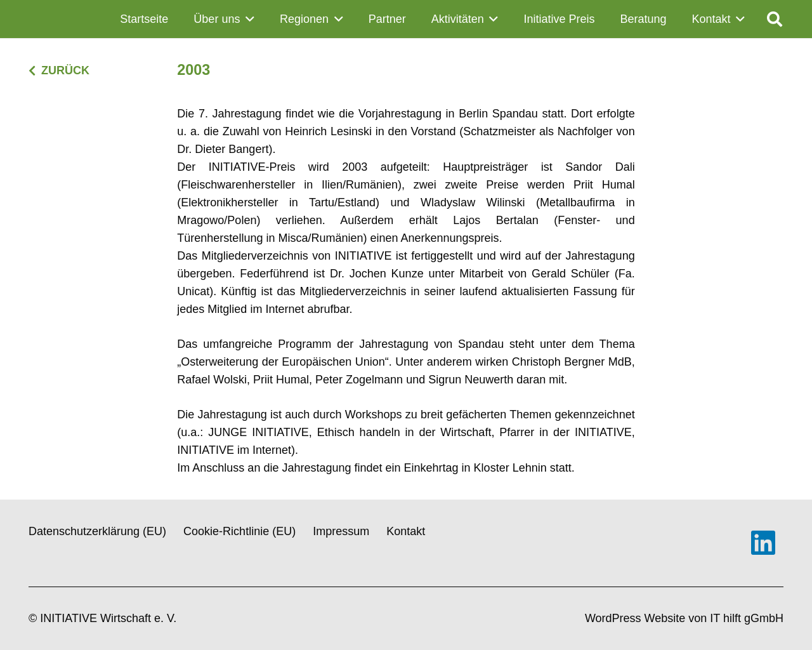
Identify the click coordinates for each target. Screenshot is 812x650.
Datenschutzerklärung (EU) (97, 531)
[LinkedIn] (763, 543)
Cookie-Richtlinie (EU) (239, 531)
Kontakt (406, 531)
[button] (247, 19)
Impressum (341, 531)
